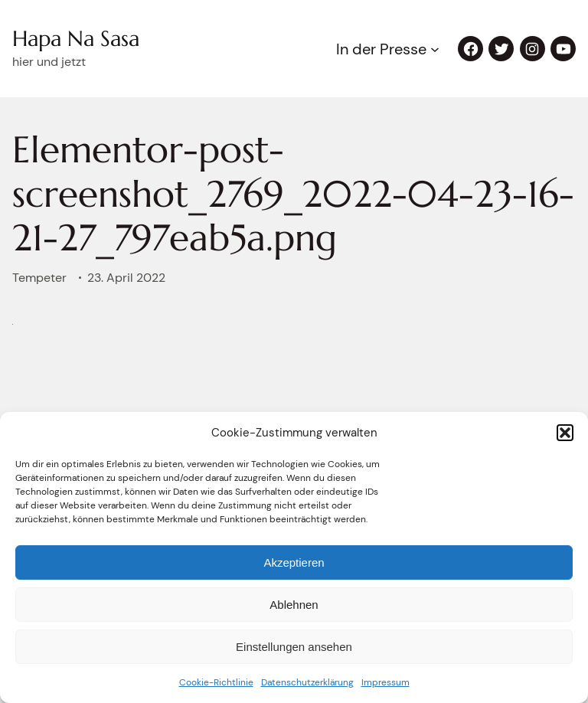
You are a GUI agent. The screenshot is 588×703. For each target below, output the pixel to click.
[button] (565, 433)
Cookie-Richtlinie (216, 682)
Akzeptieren (294, 562)
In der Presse (381, 49)
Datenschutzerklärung (307, 682)
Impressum (385, 682)
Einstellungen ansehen (294, 647)
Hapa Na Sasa (76, 39)
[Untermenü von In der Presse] (435, 49)
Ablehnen (294, 605)
